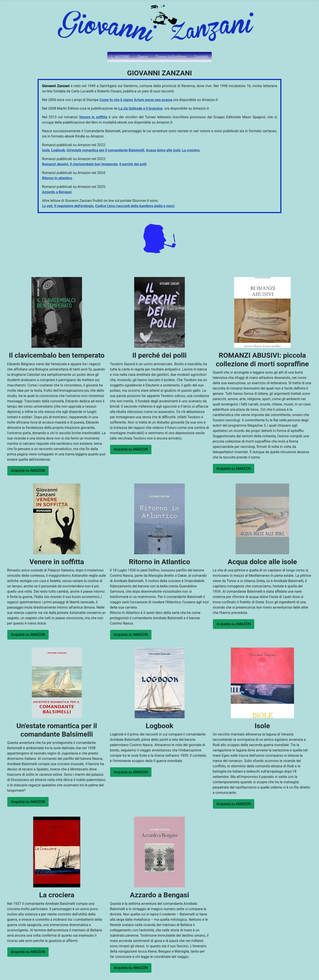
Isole (46, 150)
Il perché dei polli (133, 164)
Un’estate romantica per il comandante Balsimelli (105, 150)
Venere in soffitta (93, 117)
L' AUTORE (120, 57)
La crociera (191, 150)
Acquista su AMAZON (28, 471)
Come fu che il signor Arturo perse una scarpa (136, 100)
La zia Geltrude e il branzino (140, 108)
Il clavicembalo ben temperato (94, 164)
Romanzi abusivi (55, 164)
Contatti (201, 57)
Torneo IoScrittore (171, 57)
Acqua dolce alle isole (163, 150)
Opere (142, 57)
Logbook (58, 150)
